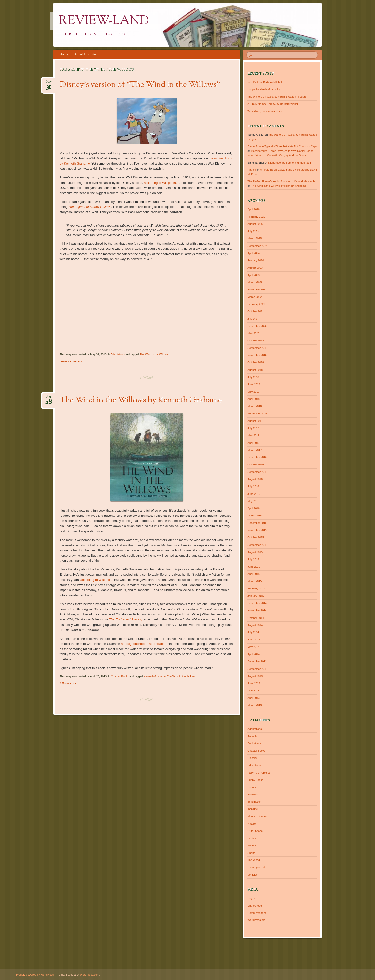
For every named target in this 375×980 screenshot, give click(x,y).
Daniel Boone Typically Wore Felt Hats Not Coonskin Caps (282, 146)
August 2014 (255, 625)
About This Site (85, 54)
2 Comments (68, 683)
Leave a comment (71, 361)
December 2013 (257, 661)
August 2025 (255, 224)
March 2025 (255, 238)
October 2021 (256, 311)
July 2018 (253, 377)
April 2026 (254, 209)
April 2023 (254, 275)
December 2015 (257, 523)
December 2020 (257, 326)
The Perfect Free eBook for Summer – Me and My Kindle (281, 181)
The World (254, 860)
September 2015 (257, 545)
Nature (252, 824)
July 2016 (253, 486)
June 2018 (254, 384)
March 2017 (255, 450)
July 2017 (253, 428)
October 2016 (256, 464)
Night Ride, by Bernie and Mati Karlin (290, 163)
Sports (251, 853)
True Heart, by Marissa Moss (265, 111)
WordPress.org (256, 920)
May (49, 83)
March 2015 (255, 581)
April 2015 (254, 574)
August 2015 (255, 552)
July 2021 (253, 319)
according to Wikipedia (96, 580)
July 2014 (253, 632)
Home (64, 54)
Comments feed (257, 913)
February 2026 (256, 217)
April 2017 (254, 443)
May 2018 (253, 392)
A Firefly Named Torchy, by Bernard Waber (273, 104)
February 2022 (256, 304)
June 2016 (254, 494)
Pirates (252, 838)
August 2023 (255, 268)
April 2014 (254, 654)
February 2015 (256, 588)
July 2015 (253, 559)
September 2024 (257, 246)
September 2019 (257, 348)
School (252, 846)
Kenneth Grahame (155, 676)
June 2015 (254, 567)
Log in (251, 898)
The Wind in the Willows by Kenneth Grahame (141, 400)
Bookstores (254, 743)
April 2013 (254, 698)
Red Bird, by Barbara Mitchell (265, 82)
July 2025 (253, 231)
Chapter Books (120, 676)
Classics (252, 758)
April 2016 (254, 508)
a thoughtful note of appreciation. (144, 644)
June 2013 (254, 683)
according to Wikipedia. (160, 183)
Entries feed (255, 906)
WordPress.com (89, 975)
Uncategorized (256, 867)
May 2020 (253, 333)
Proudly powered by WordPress (35, 975)
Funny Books (255, 780)
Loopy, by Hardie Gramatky (264, 89)
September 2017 (257, 413)
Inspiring (253, 809)
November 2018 (257, 355)
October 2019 (256, 340)
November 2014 (257, 610)
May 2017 (253, 435)
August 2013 (255, 676)
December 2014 (257, 603)
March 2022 (255, 297)
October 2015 (256, 537)
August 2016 (255, 479)
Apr (49, 398)
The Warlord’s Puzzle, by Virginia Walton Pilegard (277, 97)
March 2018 (255, 406)
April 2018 (254, 399)
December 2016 (257, 457)
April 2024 (254, 253)
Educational (255, 765)
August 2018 (255, 370)
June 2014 (254, 640)
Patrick (252, 170)
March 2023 (255, 282)
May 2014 (253, 647)
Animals (252, 736)
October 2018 (256, 362)
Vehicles (252, 875)
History (252, 787)
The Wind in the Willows (154, 354)
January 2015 (256, 596)
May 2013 (253, 691)
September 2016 (257, 472)
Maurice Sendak (257, 816)
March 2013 (255, 705)
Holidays (253, 794)
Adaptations (118, 354)
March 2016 (255, 516)
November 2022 (257, 289)
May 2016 (253, 501)
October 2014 (256, 618)
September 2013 (257, 669)
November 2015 (257, 530)
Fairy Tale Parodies (259, 773)
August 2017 (255, 421)
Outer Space (255, 831)
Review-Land (104, 21)
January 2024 (256, 260)
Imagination (254, 802)
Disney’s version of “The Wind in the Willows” (140, 85)
